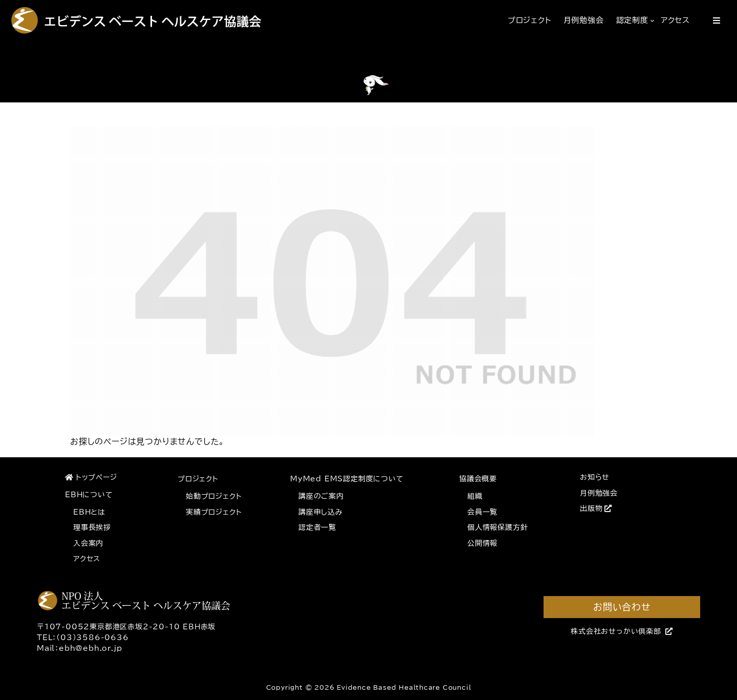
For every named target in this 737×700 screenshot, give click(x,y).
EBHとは (89, 512)
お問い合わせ (622, 607)
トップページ (91, 477)
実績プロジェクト (214, 512)
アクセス (87, 559)
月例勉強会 (599, 493)
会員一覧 (482, 512)
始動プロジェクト (214, 496)
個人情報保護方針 (497, 527)
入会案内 (88, 543)
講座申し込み (321, 512)
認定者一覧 (317, 527)
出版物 (596, 508)
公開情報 (482, 543)
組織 (475, 496)
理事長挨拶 (92, 527)
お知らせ (595, 477)
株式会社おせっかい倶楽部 (622, 631)
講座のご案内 (321, 496)
